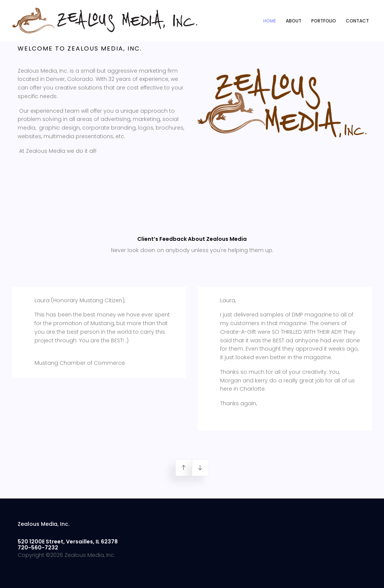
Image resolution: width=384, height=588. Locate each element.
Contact (357, 21)
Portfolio (324, 21)
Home (270, 21)
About (294, 21)
